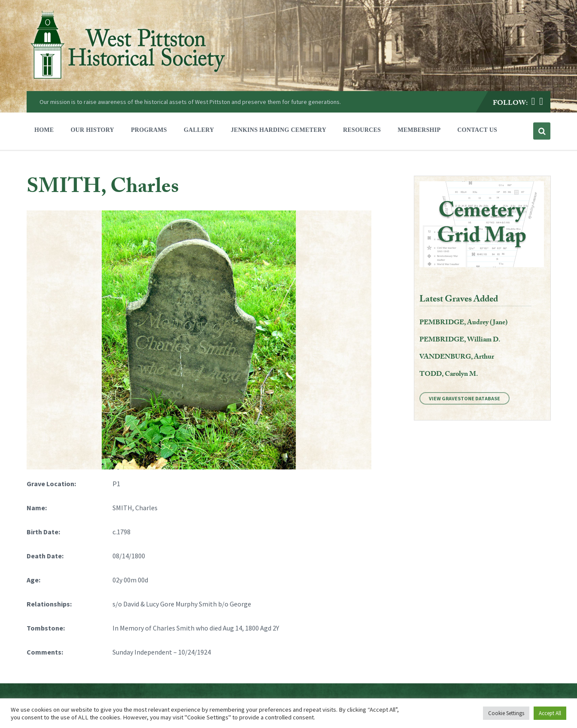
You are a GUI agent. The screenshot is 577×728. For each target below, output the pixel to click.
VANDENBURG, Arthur (457, 358)
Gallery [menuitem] (199, 130)
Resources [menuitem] (362, 130)
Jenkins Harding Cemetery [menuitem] (279, 130)
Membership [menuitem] (419, 130)
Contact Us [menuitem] (477, 130)
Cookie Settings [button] (506, 713)
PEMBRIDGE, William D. (460, 340)
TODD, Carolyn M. (449, 375)
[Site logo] (128, 81)
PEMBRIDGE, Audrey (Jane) (463, 323)
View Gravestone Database (465, 398)
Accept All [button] (550, 713)
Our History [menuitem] (92, 130)
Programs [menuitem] (149, 130)
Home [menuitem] (44, 130)
